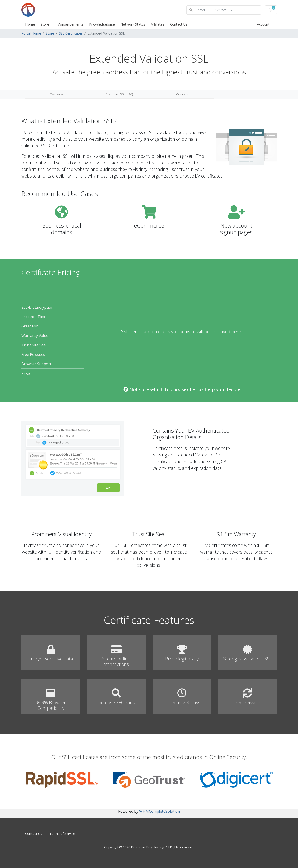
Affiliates (158, 24)
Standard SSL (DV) (119, 94)
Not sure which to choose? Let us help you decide (182, 389)
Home (30, 24)
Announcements (71, 24)
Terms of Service (62, 834)
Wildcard (182, 94)
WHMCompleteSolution (160, 811)
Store (45, 24)
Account (264, 24)
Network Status (133, 24)
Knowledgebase (102, 24)
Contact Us (179, 24)
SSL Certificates (71, 33)
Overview (57, 94)
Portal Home (31, 33)
